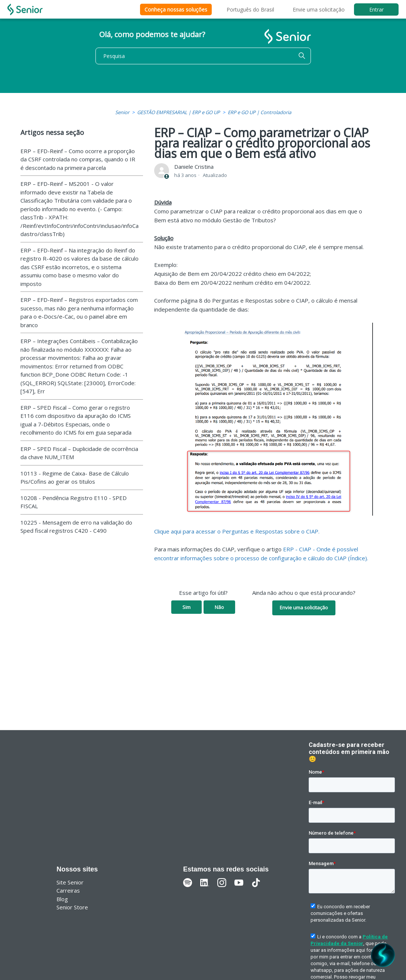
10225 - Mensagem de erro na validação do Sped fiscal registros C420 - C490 (76, 527)
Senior (122, 112)
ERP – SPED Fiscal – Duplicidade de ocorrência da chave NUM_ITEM (79, 453)
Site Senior (70, 882)
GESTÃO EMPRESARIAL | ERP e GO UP (178, 112)
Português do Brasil (250, 9)
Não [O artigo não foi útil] (219, 607)
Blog (62, 899)
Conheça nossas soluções (176, 9)
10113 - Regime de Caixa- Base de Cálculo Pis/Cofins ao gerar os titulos (75, 478)
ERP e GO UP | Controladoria (259, 112)
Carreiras (68, 890)
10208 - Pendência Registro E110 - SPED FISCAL (74, 502)
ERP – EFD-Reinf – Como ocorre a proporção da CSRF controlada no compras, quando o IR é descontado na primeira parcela (78, 159)
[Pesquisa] (203, 56)
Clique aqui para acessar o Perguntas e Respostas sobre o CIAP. (237, 531)
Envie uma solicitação (319, 9)
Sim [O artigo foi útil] (186, 607)
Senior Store (72, 907)
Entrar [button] (376, 9)
